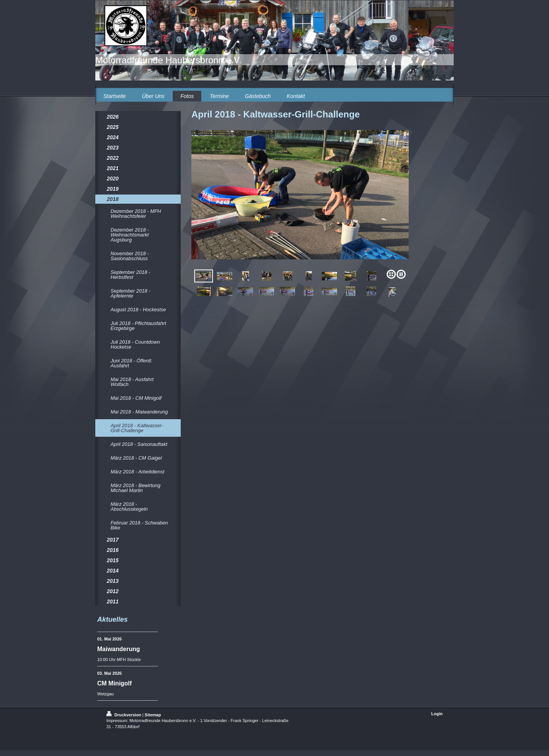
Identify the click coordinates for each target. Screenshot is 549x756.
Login (437, 714)
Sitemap (153, 715)
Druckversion (124, 715)
